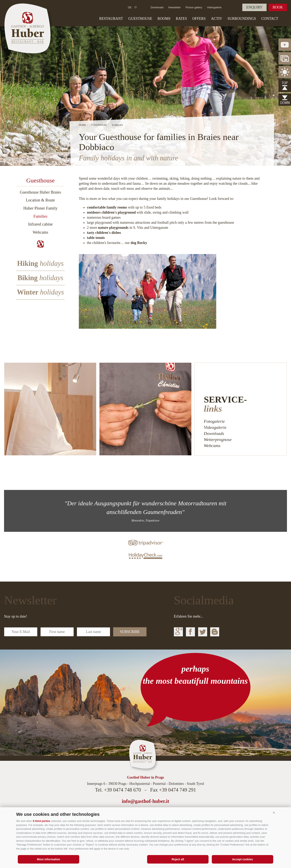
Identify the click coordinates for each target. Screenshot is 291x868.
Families (41, 216)
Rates (181, 19)
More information (48, 859)
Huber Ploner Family (41, 208)
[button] (274, 813)
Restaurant (111, 19)
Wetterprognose (218, 439)
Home (82, 125)
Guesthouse (140, 19)
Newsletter (174, 7)
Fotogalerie (214, 421)
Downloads (157, 7)
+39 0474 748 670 (122, 790)
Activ (217, 19)
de (130, 7)
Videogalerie (214, 7)
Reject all (178, 859)
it (136, 7)
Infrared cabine (40, 224)
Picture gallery (194, 7)
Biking (41, 278)
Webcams (40, 232)
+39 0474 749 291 (178, 790)
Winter (40, 292)
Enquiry (254, 7)
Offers (199, 19)
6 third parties (41, 821)
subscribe (130, 632)
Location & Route (40, 200)
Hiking (40, 263)
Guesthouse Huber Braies (40, 192)
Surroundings (242, 19)
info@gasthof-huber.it (145, 801)
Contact (270, 19)
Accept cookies (243, 859)
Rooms (164, 19)
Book (278, 7)
